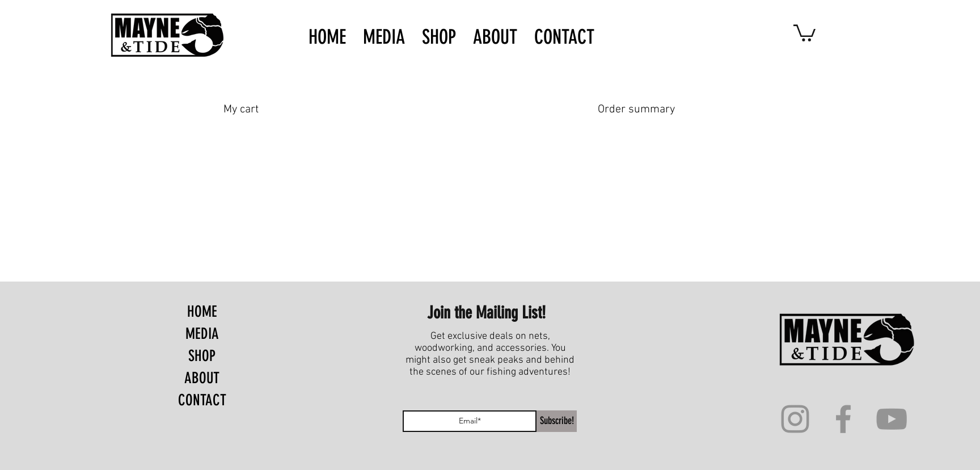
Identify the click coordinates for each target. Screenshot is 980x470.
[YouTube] (892, 419)
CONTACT (202, 400)
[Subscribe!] (557, 421)
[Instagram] (795, 419)
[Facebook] (843, 419)
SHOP (202, 356)
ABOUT (202, 378)
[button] (804, 32)
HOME (202, 312)
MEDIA (202, 334)
